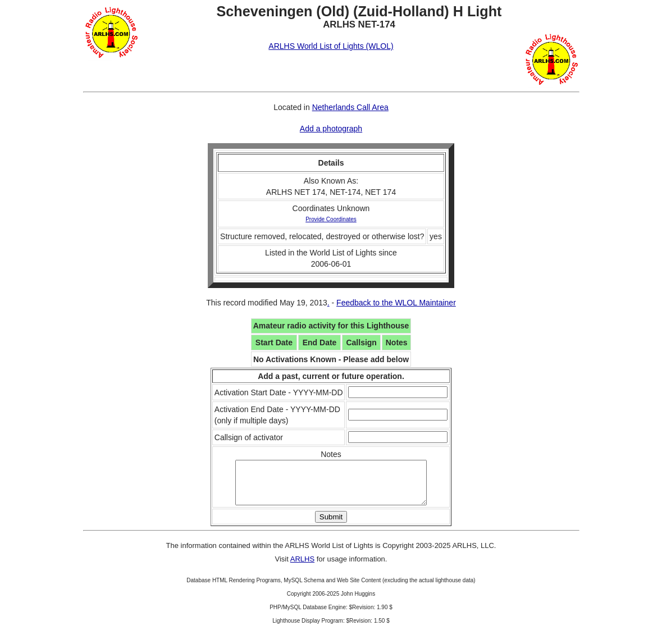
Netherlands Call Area (350, 107)
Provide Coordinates (331, 219)
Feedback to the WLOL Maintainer (396, 303)
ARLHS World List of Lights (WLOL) (331, 46)
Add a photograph (331, 129)
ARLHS (302, 567)
